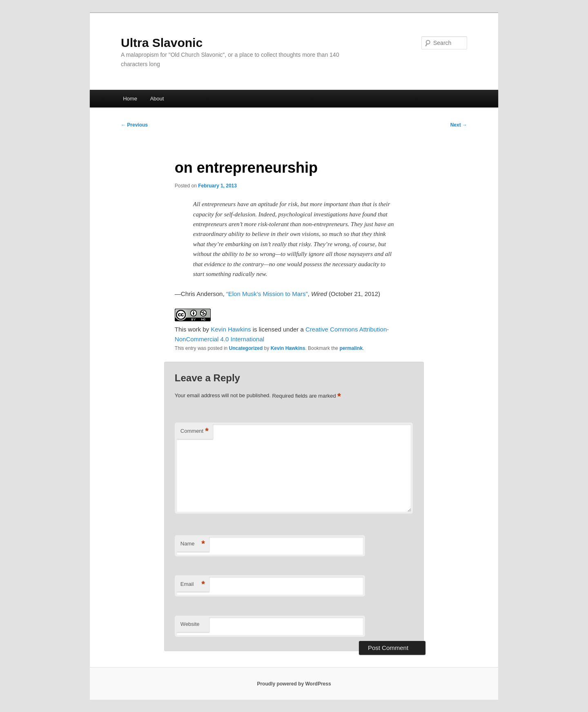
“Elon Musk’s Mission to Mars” (267, 294)
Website (190, 624)
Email (193, 584)
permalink (351, 348)
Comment (195, 431)
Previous (134, 125)
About (157, 99)
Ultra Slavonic (162, 43)
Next (459, 125)
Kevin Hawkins (231, 329)
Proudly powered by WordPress (294, 684)
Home (130, 99)
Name (193, 544)
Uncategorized (246, 348)
